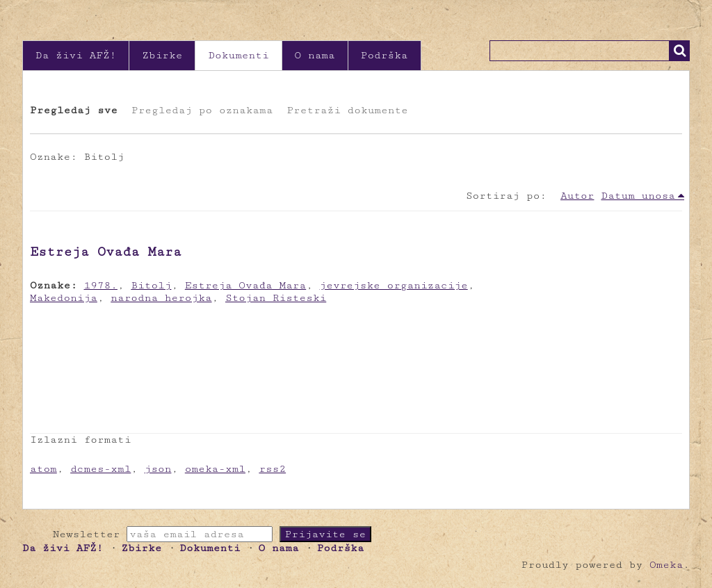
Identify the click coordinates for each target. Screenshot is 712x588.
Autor (577, 196)
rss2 (272, 469)
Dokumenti (238, 55)
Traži (679, 51)
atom (43, 469)
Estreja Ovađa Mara (106, 252)
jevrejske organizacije (394, 285)
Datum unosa (638, 196)
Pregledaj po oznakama (202, 110)
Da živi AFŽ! (76, 55)
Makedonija (64, 298)
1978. (101, 285)
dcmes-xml (100, 469)
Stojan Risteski (276, 298)
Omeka (666, 565)
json (158, 469)
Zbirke (162, 55)
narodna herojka (161, 298)
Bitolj (151, 285)
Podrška (385, 55)
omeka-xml (215, 469)
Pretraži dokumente (347, 110)
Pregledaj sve (74, 110)
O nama (315, 55)
